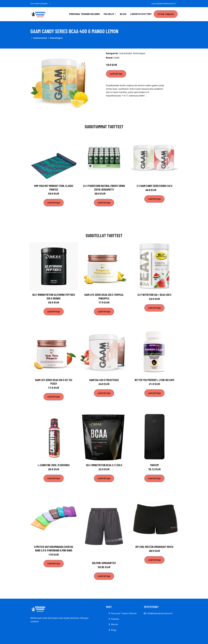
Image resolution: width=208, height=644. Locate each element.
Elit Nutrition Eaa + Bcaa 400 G (154, 295)
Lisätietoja (116, 74)
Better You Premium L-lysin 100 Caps (154, 380)
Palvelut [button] (109, 14)
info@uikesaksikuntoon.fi (160, 613)
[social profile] (50, 4)
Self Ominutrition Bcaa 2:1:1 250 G (104, 465)
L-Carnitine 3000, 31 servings (54, 465)
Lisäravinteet (40, 38)
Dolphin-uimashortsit (104, 563)
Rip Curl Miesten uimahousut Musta (154, 547)
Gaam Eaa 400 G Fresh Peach (104, 380)
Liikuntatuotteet (141, 14)
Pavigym (154, 465)
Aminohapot (56, 38)
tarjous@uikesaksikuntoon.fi (163, 4)
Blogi (123, 14)
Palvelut (115, 619)
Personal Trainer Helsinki (84, 14)
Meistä (114, 624)
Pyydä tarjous (166, 14)
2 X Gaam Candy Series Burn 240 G (154, 186)
